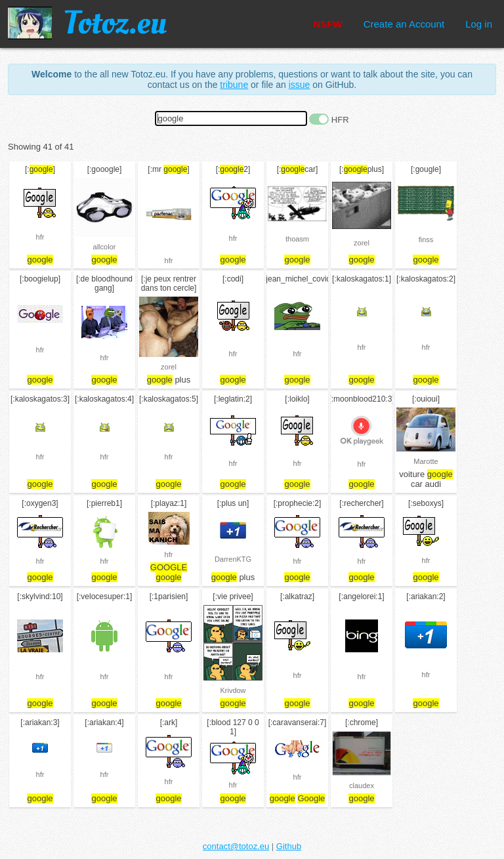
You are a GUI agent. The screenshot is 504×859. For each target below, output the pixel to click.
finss (426, 240)
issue (300, 85)
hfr (40, 237)
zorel (362, 243)
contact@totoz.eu (236, 846)
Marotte (426, 461)
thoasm (297, 239)
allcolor (105, 247)
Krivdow (233, 690)
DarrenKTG (233, 559)
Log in (479, 24)
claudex (362, 786)
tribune (234, 85)
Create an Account (404, 24)
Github (289, 846)
